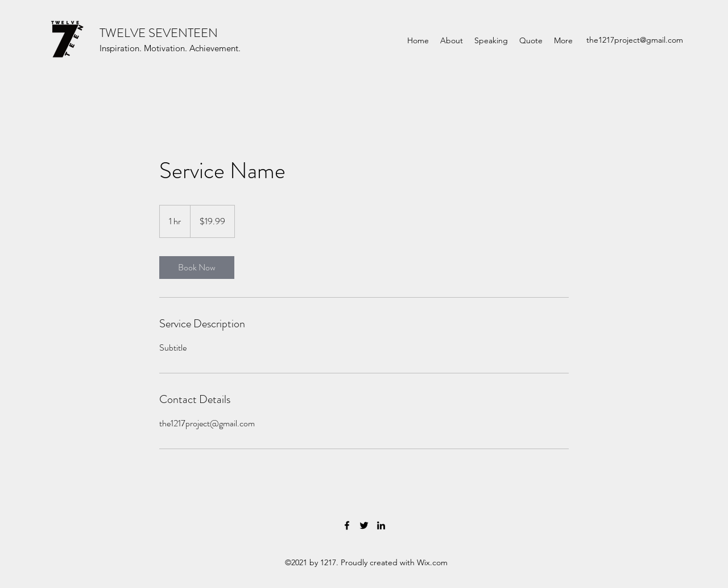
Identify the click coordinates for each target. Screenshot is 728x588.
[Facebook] (347, 525)
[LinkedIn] (381, 525)
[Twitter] (364, 525)
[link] (197, 268)
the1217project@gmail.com (635, 40)
